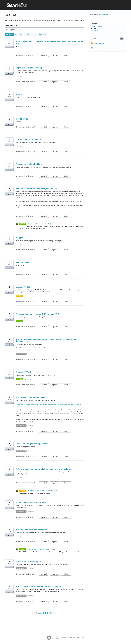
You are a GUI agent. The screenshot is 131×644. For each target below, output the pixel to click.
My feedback (43, 34)
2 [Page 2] (48, 613)
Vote (9, 47)
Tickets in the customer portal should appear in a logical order (44, 469)
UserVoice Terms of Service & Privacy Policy (72, 638)
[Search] (122, 38)
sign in (106, 14)
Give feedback (99, 43)
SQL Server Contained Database (30, 397)
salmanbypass (22, 262)
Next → (53, 613)
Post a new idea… (96, 26)
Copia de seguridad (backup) (29, 68)
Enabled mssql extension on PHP (31, 503)
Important (56, 56)
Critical (67, 56)
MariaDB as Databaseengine (28, 562)
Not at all (45, 56)
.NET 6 (19, 94)
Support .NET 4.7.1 (24, 372)
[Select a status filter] (31, 34)
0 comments (19, 50)
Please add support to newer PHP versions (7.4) (37, 314)
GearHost (98, 48)
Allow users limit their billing (29, 164)
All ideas (93, 29)
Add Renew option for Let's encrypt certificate (37, 189)
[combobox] (106, 38)
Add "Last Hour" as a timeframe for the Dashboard (39, 587)
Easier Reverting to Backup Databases (33, 444)
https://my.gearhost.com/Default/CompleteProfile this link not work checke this (49, 42)
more (17, 207)
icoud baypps (22, 119)
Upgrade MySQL (23, 287)
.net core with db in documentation (32, 530)
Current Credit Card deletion (29, 140)
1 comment (31, 512)
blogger (19, 238)
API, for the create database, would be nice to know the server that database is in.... (46, 340)
